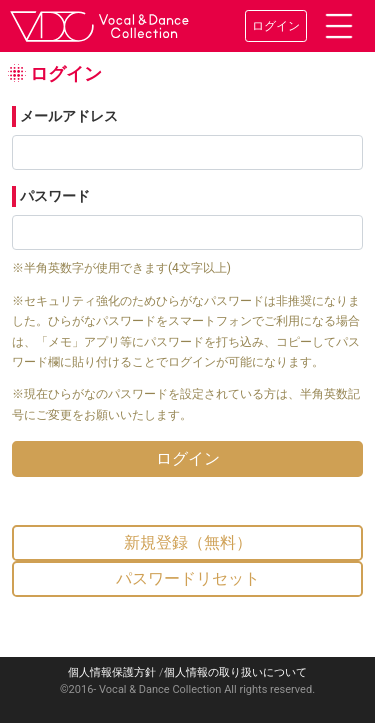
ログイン (276, 26)
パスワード (55, 196)
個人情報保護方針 (112, 672)
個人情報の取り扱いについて (235, 672)
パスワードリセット (188, 578)
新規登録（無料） (188, 542)
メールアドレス (69, 116)
